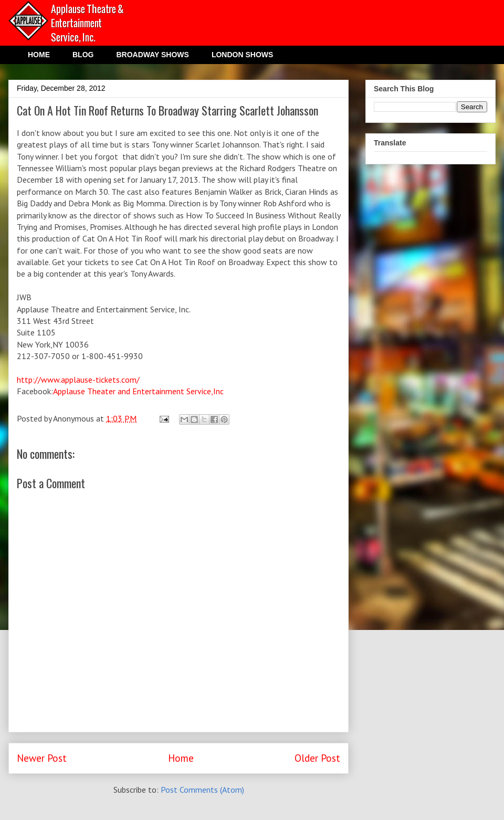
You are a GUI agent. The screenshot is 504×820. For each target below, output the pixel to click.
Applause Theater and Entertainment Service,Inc (138, 391)
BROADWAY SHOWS (152, 55)
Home (181, 758)
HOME (39, 55)
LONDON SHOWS (242, 55)
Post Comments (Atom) (202, 790)
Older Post (317, 758)
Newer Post (42, 758)
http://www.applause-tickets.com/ (78, 380)
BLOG (83, 55)
